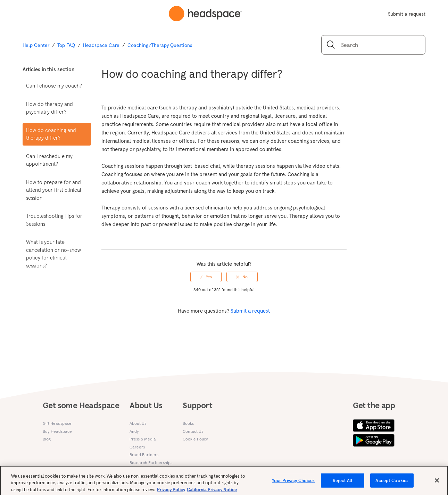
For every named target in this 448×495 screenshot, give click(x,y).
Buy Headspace (57, 431)
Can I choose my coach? (54, 86)
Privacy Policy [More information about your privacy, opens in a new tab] (171, 492)
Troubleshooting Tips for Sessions (54, 220)
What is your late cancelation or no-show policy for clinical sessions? (53, 254)
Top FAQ (66, 45)
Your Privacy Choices (293, 483)
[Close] (437, 482)
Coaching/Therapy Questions (160, 45)
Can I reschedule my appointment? (49, 160)
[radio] (206, 277)
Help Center (36, 45)
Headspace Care (101, 45)
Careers (137, 447)
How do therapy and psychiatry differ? (49, 108)
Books (188, 423)
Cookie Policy (195, 439)
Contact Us (193, 431)
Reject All (343, 483)
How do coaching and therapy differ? (51, 134)
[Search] (373, 45)
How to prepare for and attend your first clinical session (54, 190)
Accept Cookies (392, 483)
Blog (47, 439)
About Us (138, 423)
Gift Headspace (57, 423)
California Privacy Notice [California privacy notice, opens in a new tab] (212, 492)
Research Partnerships (151, 463)
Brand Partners (144, 455)
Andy (134, 431)
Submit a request (407, 14)
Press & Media (143, 439)
